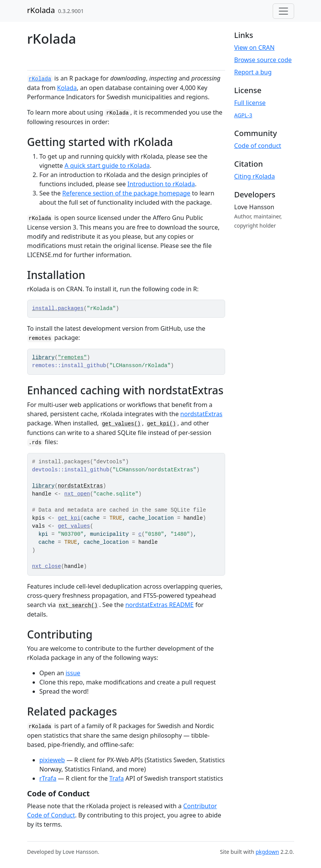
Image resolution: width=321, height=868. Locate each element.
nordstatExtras (201, 414)
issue (73, 673)
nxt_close (47, 566)
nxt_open (77, 494)
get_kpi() (161, 424)
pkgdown (267, 852)
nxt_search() (78, 605)
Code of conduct (258, 146)
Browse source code (263, 60)
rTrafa (48, 778)
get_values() (121, 424)
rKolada (41, 10)
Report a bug (253, 72)
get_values (74, 526)
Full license (250, 103)
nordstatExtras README (160, 605)
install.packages (58, 308)
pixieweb (52, 760)
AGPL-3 (243, 115)
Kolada (67, 88)
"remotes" (72, 358)
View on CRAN (254, 48)
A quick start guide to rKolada (107, 166)
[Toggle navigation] (283, 11)
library (44, 358)
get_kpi (69, 518)
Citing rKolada (255, 176)
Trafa (117, 778)
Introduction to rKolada (161, 184)
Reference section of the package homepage (126, 193)
